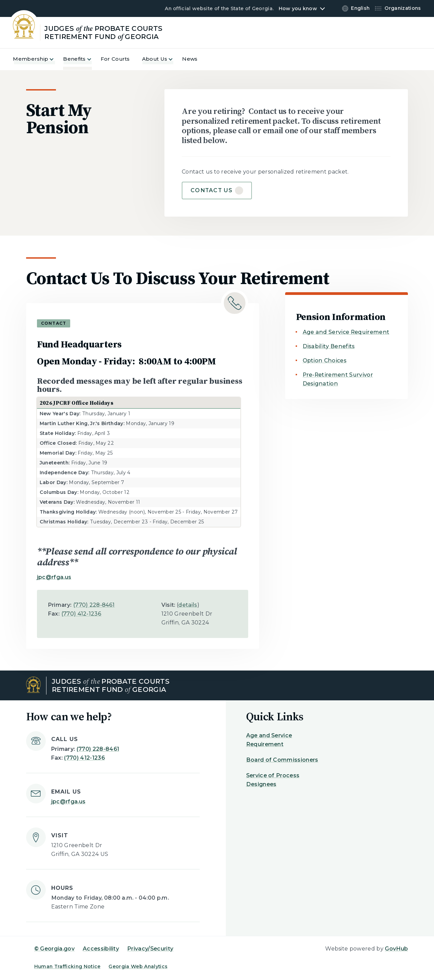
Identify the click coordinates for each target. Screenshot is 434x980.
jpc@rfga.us (54, 577)
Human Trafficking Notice (67, 966)
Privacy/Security (150, 949)
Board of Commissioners (282, 760)
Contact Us (211, 190)
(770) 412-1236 (81, 614)
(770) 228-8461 (94, 605)
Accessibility (101, 949)
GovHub (396, 949)
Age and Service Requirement (346, 332)
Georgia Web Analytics (138, 966)
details (188, 605)
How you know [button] (298, 8)
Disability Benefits (329, 346)
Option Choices (325, 361)
